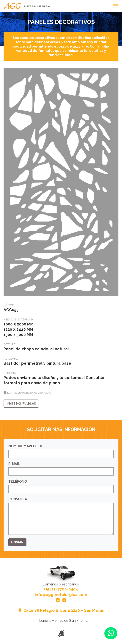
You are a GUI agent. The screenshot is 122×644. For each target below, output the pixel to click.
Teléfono (18, 482)
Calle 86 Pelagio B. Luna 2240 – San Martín (61, 610)
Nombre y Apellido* (26, 446)
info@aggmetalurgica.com (61, 595)
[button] (111, 633)
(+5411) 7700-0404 (61, 589)
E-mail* (15, 464)
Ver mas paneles (21, 404)
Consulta (18, 499)
